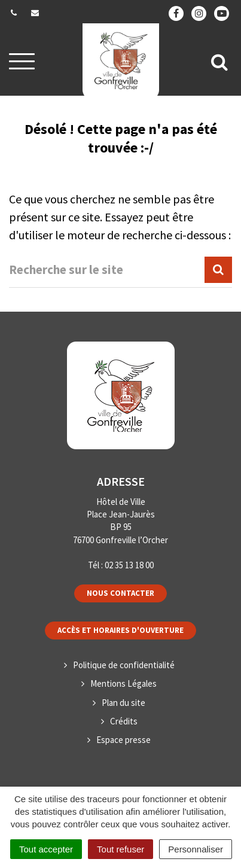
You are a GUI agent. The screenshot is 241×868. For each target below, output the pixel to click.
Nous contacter (120, 593)
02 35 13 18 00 (129, 565)
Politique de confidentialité (124, 665)
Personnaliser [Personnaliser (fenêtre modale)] (196, 849)
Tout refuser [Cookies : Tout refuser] (120, 849)
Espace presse (123, 740)
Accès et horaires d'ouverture (120, 630)
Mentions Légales (123, 683)
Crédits (124, 721)
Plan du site (123, 703)
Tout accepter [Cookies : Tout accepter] (46, 849)
